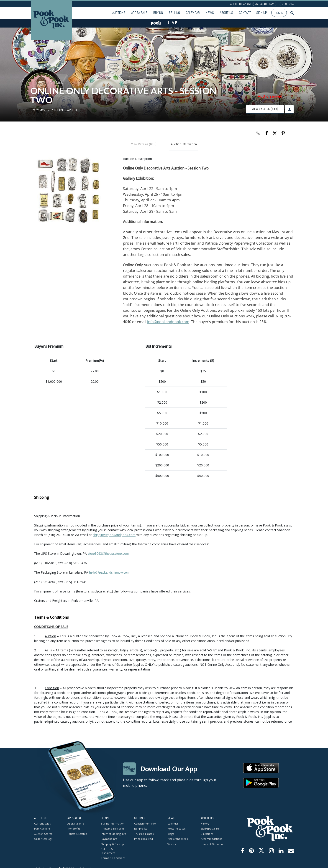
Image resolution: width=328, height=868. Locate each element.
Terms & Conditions (113, 858)
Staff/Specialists (210, 829)
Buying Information (113, 824)
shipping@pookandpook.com (114, 535)
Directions (207, 834)
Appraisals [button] (139, 13)
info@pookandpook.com (168, 322)
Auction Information (184, 144)
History (205, 824)
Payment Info (109, 839)
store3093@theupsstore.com (108, 554)
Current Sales (42, 824)
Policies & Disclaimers (108, 851)
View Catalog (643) (265, 109)
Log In (279, 13)
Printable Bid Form (112, 829)
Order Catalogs (43, 839)
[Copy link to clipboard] (258, 133)
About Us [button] (226, 13)
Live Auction (48, 83)
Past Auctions (42, 829)
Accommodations (211, 839)
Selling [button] (174, 13)
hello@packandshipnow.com (109, 572)
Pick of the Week (178, 839)
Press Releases (176, 829)
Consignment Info (145, 824)
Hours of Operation (213, 844)
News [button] (210, 13)
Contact (245, 13)
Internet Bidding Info (114, 834)
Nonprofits (74, 829)
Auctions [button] (119, 13)
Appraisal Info (76, 824)
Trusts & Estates (77, 834)
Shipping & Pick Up (112, 844)
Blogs (171, 834)
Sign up (262, 13)
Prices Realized (143, 839)
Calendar (193, 13)
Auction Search (43, 834)
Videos (172, 844)
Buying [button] (158, 13)
